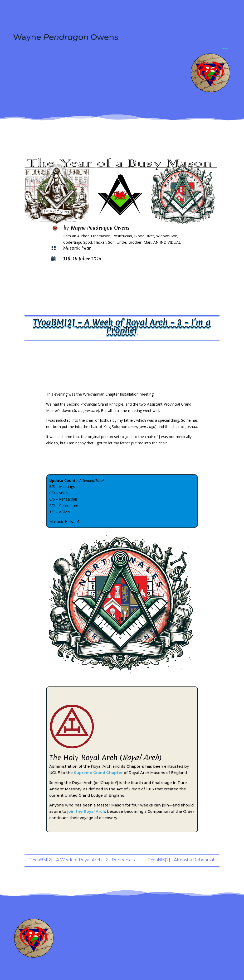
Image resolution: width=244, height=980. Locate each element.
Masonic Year (77, 248)
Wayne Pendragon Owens (100, 228)
